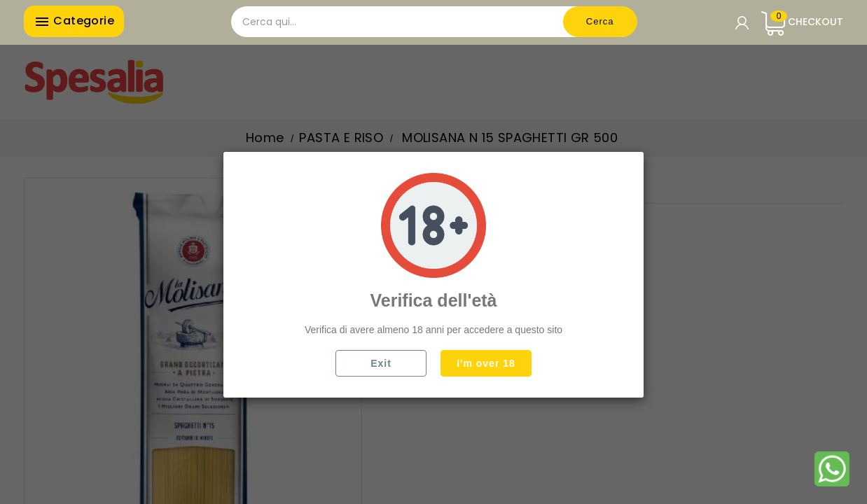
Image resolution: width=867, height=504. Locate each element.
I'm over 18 (486, 363)
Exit (381, 363)
